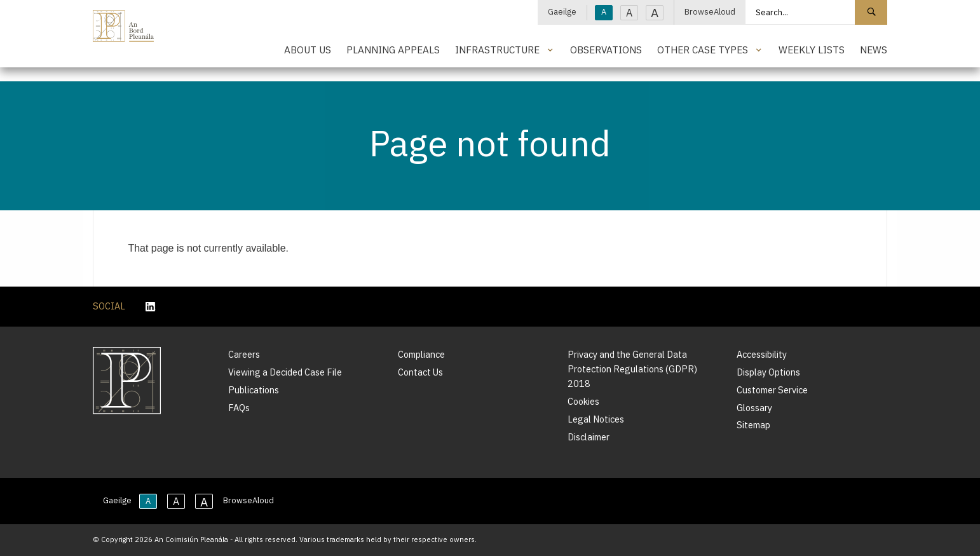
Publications (254, 390)
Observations (606, 50)
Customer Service (772, 390)
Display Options (768, 372)
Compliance (421, 354)
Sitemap (753, 425)
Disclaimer (589, 437)
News (874, 50)
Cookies (583, 401)
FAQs (239, 408)
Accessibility (762, 354)
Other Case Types (703, 50)
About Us (308, 50)
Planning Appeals (393, 50)
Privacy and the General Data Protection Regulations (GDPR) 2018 (632, 369)
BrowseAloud (710, 12)
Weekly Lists (812, 50)
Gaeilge (562, 12)
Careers (244, 354)
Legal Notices (596, 419)
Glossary (754, 408)
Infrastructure (497, 50)
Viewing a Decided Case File (285, 372)
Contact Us (420, 372)
